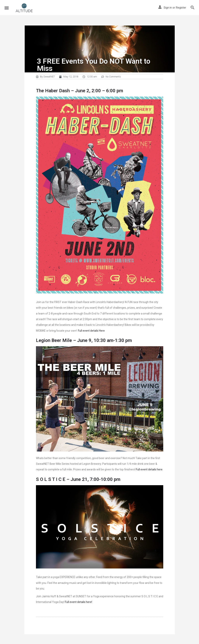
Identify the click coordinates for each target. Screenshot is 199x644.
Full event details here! (79, 602)
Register (181, 8)
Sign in (168, 8)
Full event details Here (91, 331)
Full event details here (149, 469)
